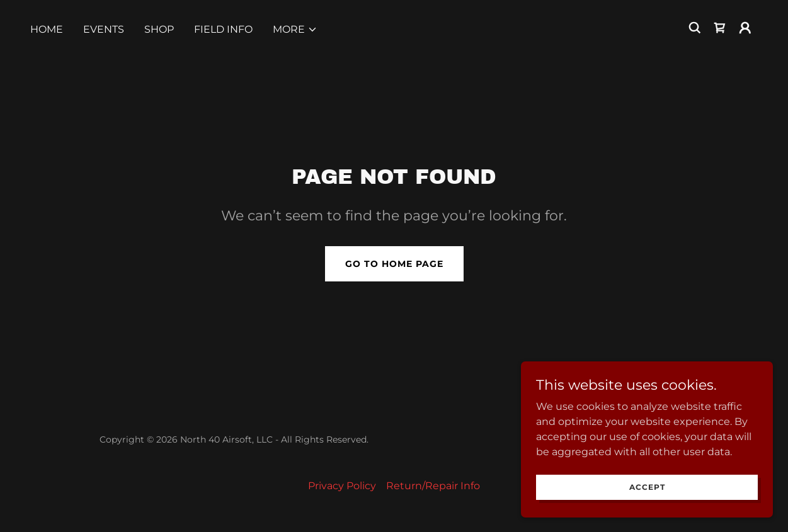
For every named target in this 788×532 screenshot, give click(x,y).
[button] (295, 30)
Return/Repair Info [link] (433, 486)
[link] (720, 28)
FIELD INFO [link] (223, 29)
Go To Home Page (394, 264)
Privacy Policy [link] (342, 486)
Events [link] (104, 29)
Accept (647, 487)
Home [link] (47, 29)
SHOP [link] (159, 29)
